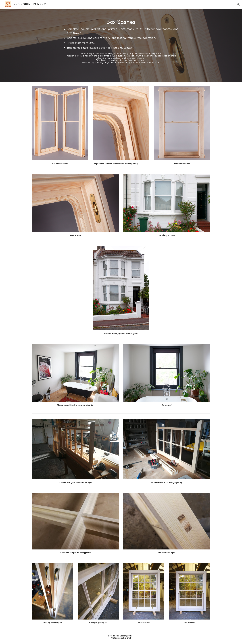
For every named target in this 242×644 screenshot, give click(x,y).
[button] (238, 4)
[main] (121, 45)
